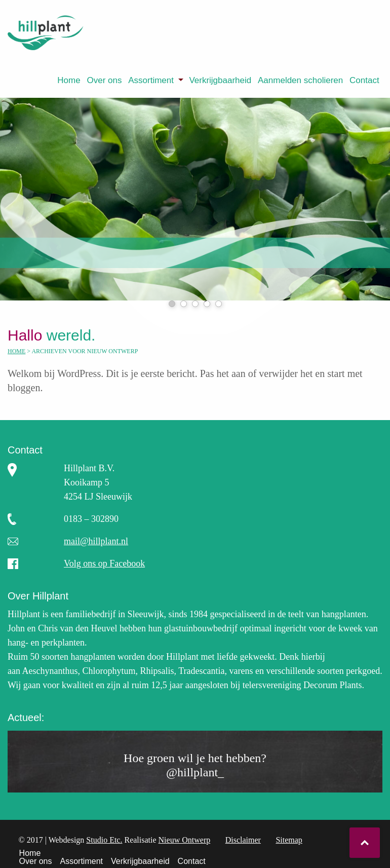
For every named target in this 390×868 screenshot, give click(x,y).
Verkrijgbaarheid (220, 80)
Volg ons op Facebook (104, 563)
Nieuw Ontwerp (185, 840)
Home (69, 80)
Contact (364, 80)
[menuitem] (69, 80)
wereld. (60, 335)
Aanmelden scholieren (300, 80)
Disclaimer (243, 840)
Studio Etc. (104, 840)
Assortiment (151, 80)
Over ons (104, 80)
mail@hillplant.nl (96, 541)
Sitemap (289, 840)
